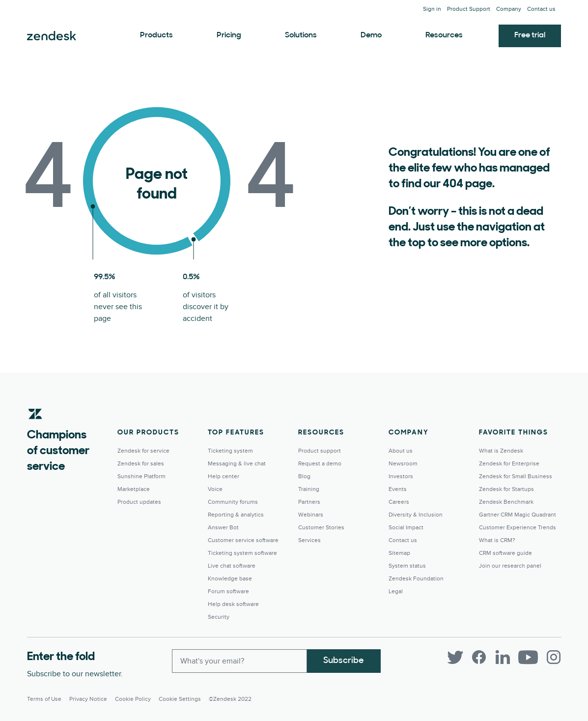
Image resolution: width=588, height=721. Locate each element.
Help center (224, 476)
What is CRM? (497, 540)
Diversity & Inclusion (416, 515)
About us (401, 451)
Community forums (233, 502)
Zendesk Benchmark (506, 502)
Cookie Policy (133, 699)
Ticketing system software (242, 553)
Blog (304, 476)
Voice (215, 489)
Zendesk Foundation (416, 579)
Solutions (301, 35)
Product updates (139, 502)
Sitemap (399, 553)
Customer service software (243, 540)
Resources (444, 35)
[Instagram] (554, 657)
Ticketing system (230, 451)
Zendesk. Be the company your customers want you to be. (52, 36)
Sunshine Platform (141, 476)
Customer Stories (321, 528)
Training (309, 489)
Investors (401, 476)
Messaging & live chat (237, 464)
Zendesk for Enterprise (509, 464)
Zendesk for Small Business (516, 476)
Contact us (541, 9)
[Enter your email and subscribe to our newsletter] (239, 661)
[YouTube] (528, 657)
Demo (371, 35)
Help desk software (233, 604)
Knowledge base (230, 579)
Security (219, 617)
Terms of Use (44, 699)
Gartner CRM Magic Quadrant (518, 515)
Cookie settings (180, 699)
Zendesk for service (143, 451)
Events (398, 489)
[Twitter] (455, 657)
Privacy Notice (88, 699)
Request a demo (320, 464)
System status (407, 566)
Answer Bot (223, 528)
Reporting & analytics (236, 515)
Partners (309, 502)
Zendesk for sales (141, 464)
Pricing (229, 35)
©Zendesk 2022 (230, 699)
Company (509, 9)
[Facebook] (479, 657)
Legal (396, 591)
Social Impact (406, 528)
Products (156, 35)
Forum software (228, 591)
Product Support (469, 9)
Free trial (530, 35)
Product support (320, 451)
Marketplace (134, 489)
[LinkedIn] (503, 657)
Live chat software (232, 566)
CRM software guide (505, 553)
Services (309, 540)
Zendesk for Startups (506, 489)
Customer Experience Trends (518, 528)
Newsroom (403, 464)
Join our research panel (510, 566)
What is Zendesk (501, 451)
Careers (399, 502)
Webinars (311, 515)
